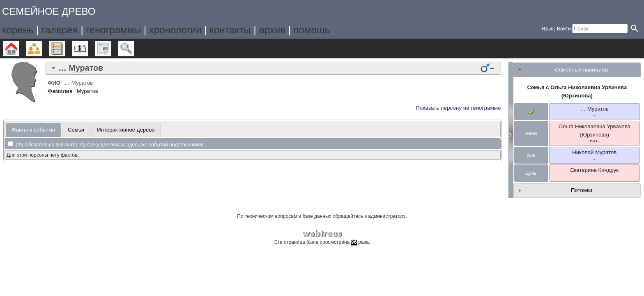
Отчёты (111, 49)
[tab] (273, 68)
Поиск (134, 49)
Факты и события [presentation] (33, 130)
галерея (60, 30)
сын (531, 155)
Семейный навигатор (582, 70)
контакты (230, 30)
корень (18, 30)
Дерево (19, 49)
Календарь (88, 49)
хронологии (175, 30)
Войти (564, 29)
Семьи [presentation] (76, 130)
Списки (65, 49)
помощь (312, 30)
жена (531, 133)
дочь (531, 173)
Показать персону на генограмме (458, 108)
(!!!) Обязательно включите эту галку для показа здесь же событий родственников (106, 145)
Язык (547, 29)
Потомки (582, 190)
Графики (42, 49)
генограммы (113, 30)
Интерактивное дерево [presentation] (126, 130)
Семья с (577, 91)
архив (272, 30)
